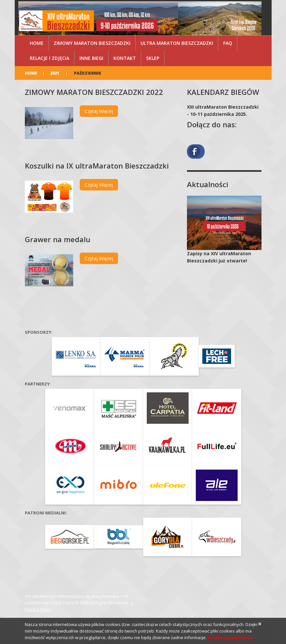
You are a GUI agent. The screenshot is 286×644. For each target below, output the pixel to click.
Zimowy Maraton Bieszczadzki (92, 43)
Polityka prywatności (231, 637)
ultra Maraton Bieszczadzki (177, 43)
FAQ (228, 43)
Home (37, 43)
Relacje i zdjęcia (50, 58)
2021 (55, 73)
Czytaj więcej (99, 111)
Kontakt (125, 58)
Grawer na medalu (58, 239)
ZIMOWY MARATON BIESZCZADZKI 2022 (94, 92)
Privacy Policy (38, 609)
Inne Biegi (91, 58)
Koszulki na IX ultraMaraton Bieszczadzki (97, 166)
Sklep (153, 58)
